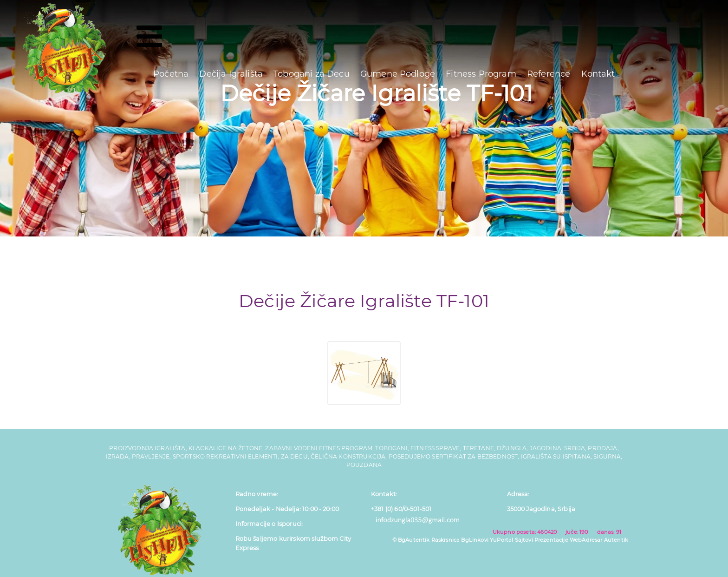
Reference (549, 74)
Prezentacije (551, 540)
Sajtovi (524, 540)
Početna (171, 74)
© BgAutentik (411, 540)
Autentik (616, 540)
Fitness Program (481, 74)
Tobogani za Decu (312, 74)
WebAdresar (586, 540)
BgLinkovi (474, 540)
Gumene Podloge (398, 74)
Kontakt (598, 74)
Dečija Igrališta (231, 74)
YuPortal (501, 540)
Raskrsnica (446, 540)
